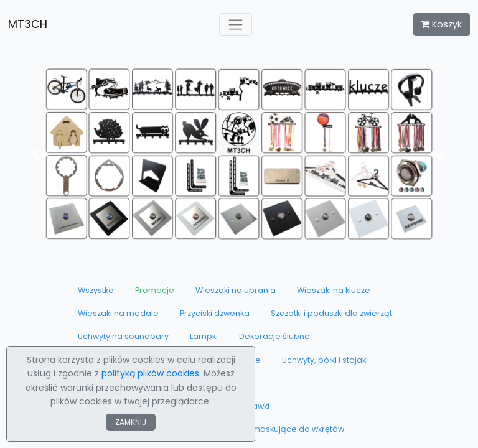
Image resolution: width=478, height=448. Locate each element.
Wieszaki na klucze (334, 290)
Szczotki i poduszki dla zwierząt (331, 313)
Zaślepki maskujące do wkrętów (281, 429)
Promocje (155, 290)
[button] (36, 154)
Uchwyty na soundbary (123, 336)
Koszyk (442, 24)
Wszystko (96, 290)
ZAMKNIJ (131, 422)
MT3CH (28, 24)
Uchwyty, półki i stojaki (325, 360)
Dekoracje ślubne (274, 336)
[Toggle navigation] (236, 25)
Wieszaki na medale (118, 313)
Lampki (204, 336)
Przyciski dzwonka (215, 313)
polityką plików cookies (150, 373)
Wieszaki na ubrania (236, 290)
